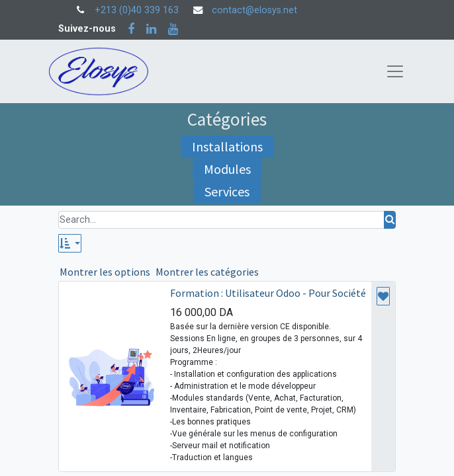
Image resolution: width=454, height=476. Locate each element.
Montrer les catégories (207, 272)
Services (227, 191)
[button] (70, 243)
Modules (227, 169)
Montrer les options (105, 272)
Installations (227, 146)
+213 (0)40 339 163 (137, 10)
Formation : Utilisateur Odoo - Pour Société (268, 293)
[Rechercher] (390, 220)
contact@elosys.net (254, 10)
